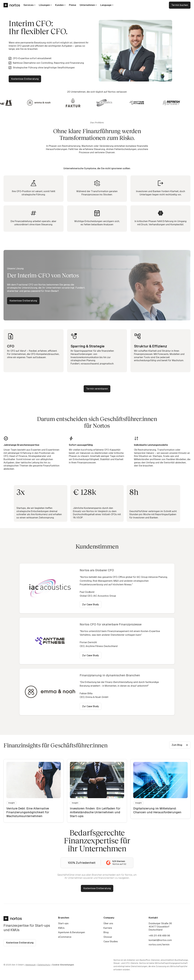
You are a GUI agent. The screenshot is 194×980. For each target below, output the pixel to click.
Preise (73, 5)
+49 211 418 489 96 (159, 936)
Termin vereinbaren (97, 389)
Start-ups (63, 923)
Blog (106, 932)
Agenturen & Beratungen (72, 932)
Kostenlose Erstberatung (25, 79)
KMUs (61, 928)
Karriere (108, 928)
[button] (29, 5)
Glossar (108, 937)
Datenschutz (44, 965)
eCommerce (65, 937)
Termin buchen (180, 5)
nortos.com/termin (159, 945)
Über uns (108, 923)
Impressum (31, 965)
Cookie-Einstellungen (63, 965)
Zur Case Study (91, 604)
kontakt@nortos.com (160, 940)
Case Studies (111, 941)
